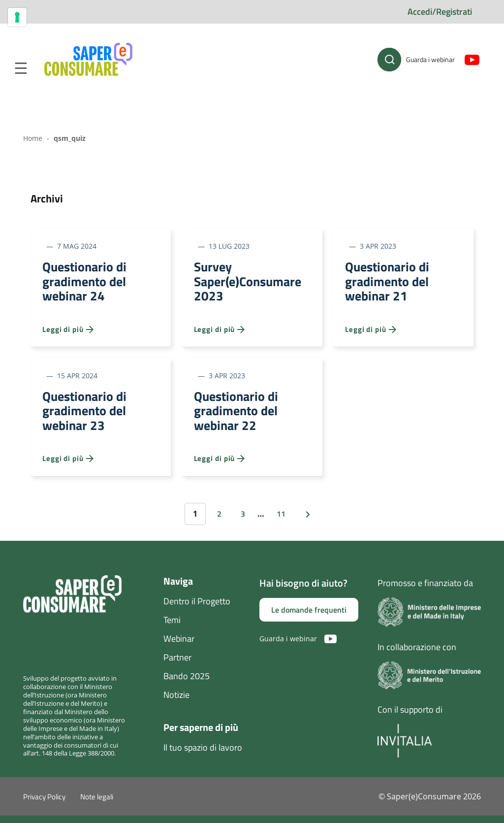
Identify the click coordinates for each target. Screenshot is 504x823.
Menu (21, 68)
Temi (172, 627)
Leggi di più (68, 333)
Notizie (176, 702)
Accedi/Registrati (440, 12)
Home (33, 138)
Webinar (179, 645)
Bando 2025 (187, 683)
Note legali (97, 804)
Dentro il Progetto (197, 608)
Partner (177, 664)
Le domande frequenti (309, 617)
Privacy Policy (44, 804)
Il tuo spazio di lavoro (203, 754)
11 (281, 521)
